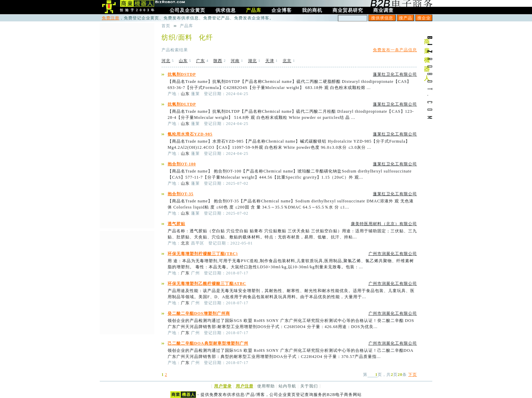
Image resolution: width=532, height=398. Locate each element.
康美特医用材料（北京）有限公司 (384, 224)
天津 (270, 61)
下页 (413, 375)
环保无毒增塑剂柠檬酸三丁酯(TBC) (203, 254)
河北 (166, 61)
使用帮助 (266, 386)
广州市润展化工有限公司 (393, 254)
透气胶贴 (176, 224)
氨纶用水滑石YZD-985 (190, 134)
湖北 (252, 61)
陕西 (218, 61)
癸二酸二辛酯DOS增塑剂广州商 (199, 313)
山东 (183, 61)
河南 (235, 61)
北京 (287, 61)
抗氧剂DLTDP (182, 104)
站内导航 (287, 386)
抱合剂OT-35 (180, 194)
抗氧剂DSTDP (182, 74)
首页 (166, 26)
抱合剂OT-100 (182, 164)
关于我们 (309, 386)
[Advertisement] (127, 125)
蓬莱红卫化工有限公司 (395, 74)
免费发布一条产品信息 (395, 50)
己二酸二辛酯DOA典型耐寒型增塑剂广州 (208, 343)
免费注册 (111, 18)
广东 (201, 61)
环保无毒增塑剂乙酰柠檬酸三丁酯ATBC (207, 284)
